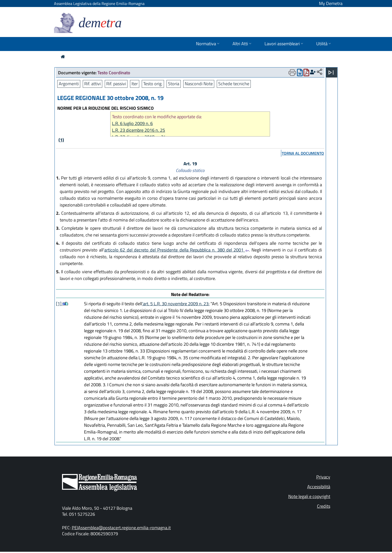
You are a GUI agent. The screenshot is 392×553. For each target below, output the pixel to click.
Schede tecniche (234, 84)
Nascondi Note (199, 84)
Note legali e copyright (309, 496)
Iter (135, 84)
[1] (59, 304)
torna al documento (303, 153)
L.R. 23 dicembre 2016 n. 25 (138, 130)
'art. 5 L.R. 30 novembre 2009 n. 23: (176, 304)
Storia (174, 84)
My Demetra (331, 3)
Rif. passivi (116, 84)
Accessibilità (319, 487)
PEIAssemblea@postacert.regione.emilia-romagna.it (121, 528)
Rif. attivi (92, 84)
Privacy (323, 477)
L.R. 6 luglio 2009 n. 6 (132, 123)
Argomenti (69, 84)
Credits (324, 506)
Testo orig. (153, 84)
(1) (61, 140)
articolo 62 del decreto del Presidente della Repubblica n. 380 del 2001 (176, 250)
